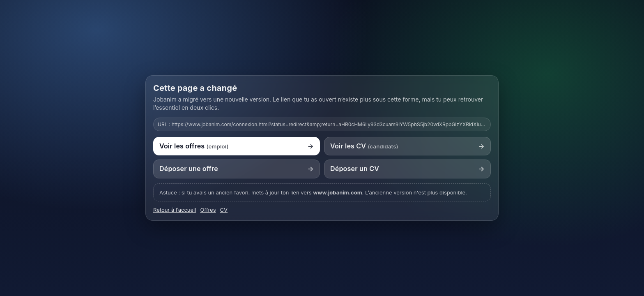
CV (224, 210)
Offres (208, 210)
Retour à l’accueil (175, 210)
